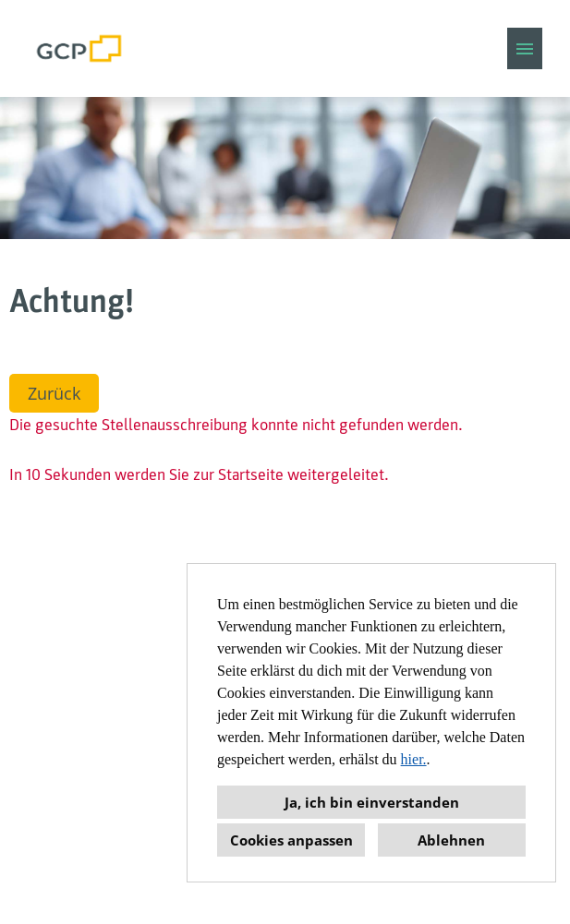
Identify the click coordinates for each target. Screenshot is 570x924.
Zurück (54, 393)
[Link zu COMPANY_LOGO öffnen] (79, 48)
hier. (414, 759)
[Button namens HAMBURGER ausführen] (525, 48)
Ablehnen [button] (451, 840)
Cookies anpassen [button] (291, 840)
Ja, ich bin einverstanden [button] (372, 802)
